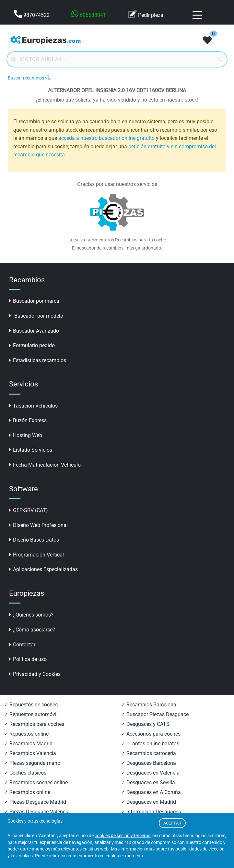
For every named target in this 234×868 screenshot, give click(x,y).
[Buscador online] (117, 59)
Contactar (22, 645)
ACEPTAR (172, 823)
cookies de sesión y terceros (123, 836)
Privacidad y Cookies (35, 674)
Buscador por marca (34, 301)
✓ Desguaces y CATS (145, 724)
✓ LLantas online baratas (150, 744)
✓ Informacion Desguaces (151, 812)
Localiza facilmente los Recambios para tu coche (117, 240)
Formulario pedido (32, 345)
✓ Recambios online (27, 792)
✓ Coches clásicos (25, 773)
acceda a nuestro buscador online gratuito (106, 138)
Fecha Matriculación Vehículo (45, 465)
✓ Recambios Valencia (30, 753)
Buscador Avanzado (34, 331)
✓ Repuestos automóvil (31, 714)
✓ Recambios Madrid (28, 744)
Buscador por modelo (36, 316)
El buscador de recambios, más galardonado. (117, 248)
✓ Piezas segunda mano (32, 763)
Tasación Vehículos (33, 406)
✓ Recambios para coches (34, 724)
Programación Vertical (36, 555)
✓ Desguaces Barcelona (148, 763)
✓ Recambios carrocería (148, 753)
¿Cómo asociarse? (32, 630)
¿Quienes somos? (31, 615)
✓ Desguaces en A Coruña (151, 792)
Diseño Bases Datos (34, 540)
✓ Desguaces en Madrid (148, 802)
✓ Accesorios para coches (151, 734)
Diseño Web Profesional (38, 525)
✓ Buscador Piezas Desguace (155, 714)
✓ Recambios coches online (36, 782)
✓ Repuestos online (26, 734)
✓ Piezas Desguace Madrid (35, 802)
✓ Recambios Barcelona (149, 705)
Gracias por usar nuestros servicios (117, 184)
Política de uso (28, 659)
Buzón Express (28, 420)
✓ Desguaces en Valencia (150, 773)
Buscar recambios (29, 78)
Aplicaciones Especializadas (43, 569)
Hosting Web (26, 435)
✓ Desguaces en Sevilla (148, 782)
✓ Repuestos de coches (31, 705)
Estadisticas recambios (38, 360)
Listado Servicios (31, 450)
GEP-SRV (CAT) (29, 510)
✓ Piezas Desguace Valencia (37, 812)
